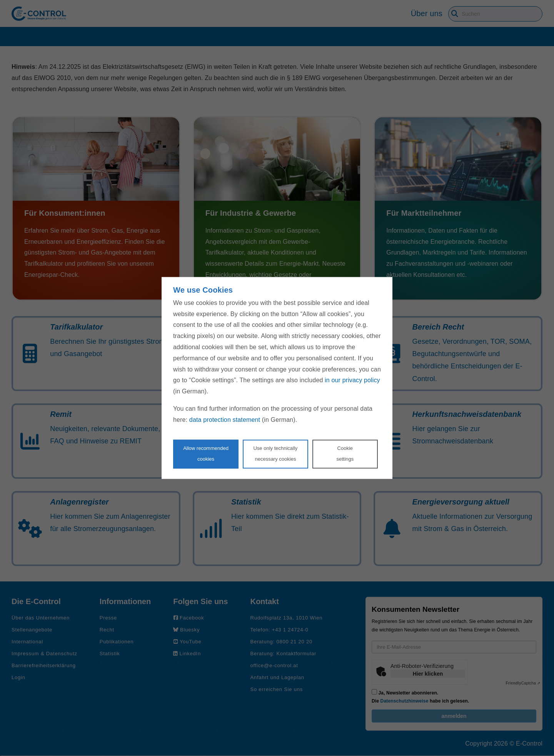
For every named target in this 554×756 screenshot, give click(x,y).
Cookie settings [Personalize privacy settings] (345, 454)
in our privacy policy (352, 380)
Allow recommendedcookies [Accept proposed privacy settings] (206, 454)
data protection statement (225, 420)
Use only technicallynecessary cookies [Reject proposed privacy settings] (275, 454)
